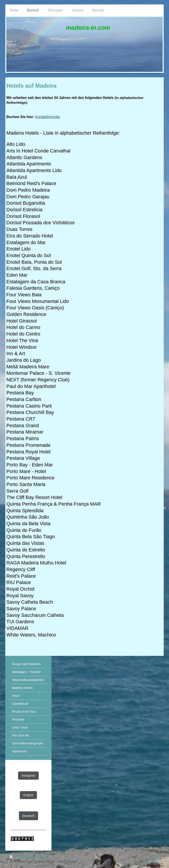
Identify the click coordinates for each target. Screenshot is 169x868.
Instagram (28, 775)
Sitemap (41, 857)
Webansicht (151, 861)
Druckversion (21, 857)
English (28, 795)
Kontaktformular (48, 117)
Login (156, 857)
